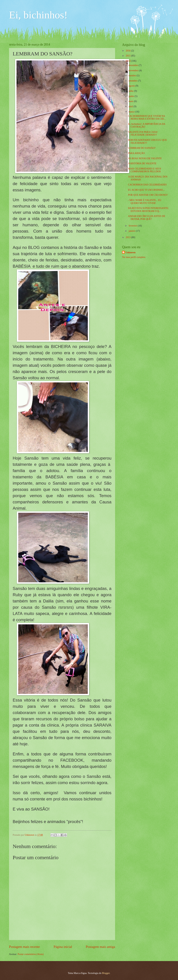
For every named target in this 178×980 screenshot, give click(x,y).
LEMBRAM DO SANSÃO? (142, 148)
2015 (128, 56)
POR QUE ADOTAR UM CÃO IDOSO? (148, 195)
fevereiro (133, 226)
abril (131, 106)
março (132, 112)
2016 (128, 51)
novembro (134, 70)
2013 (128, 237)
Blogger (106, 973)
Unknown (131, 252)
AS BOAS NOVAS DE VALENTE (145, 158)
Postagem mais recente (24, 947)
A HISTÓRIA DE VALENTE (142, 163)
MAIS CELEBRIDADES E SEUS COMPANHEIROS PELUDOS (145, 170)
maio (131, 101)
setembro (133, 81)
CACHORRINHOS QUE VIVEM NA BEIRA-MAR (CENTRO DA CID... (147, 118)
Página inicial (63, 947)
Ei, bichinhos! (38, 15)
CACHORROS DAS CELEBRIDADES (147, 185)
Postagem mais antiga (100, 947)
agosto (132, 86)
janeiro (132, 231)
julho (131, 91)
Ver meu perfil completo (134, 257)
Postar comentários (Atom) (31, 954)
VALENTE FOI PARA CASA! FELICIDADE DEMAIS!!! (143, 133)
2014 (128, 61)
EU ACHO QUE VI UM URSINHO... (146, 190)
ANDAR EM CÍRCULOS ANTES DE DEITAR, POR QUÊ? (147, 218)
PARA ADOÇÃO (136, 153)
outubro (133, 76)
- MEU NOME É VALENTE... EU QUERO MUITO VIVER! (145, 202)
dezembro (134, 65)
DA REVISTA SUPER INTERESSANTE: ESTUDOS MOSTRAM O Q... (148, 210)
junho (132, 96)
